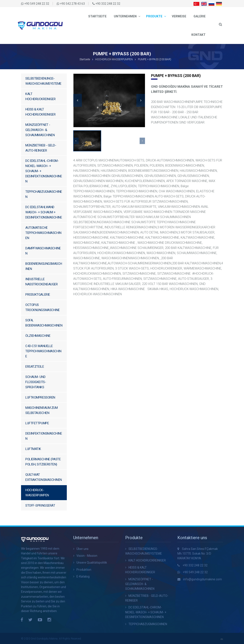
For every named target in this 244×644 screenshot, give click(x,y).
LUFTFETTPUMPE (37, 423)
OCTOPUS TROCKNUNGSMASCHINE (43, 307)
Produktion (84, 570)
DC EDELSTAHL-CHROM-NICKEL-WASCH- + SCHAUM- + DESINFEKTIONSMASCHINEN (44, 171)
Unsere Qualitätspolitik (92, 563)
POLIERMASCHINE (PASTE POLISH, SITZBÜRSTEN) (43, 462)
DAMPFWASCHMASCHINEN (43, 251)
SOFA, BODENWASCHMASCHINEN (44, 323)
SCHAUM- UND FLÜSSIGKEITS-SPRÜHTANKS (36, 382)
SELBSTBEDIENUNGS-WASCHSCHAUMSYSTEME (43, 81)
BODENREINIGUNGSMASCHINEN (44, 266)
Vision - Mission (87, 556)
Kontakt (198, 35)
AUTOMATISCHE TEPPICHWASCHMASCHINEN (43, 233)
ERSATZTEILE (35, 367)
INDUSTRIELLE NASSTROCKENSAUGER (41, 282)
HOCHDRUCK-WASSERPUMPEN (114, 59)
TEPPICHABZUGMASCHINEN (44, 194)
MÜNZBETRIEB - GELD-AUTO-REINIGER (41, 148)
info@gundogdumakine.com (203, 579)
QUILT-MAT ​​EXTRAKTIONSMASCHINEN (44, 477)
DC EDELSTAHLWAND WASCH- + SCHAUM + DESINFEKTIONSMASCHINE (44, 212)
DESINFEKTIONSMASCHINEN (44, 436)
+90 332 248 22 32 (195, 565)
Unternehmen (125, 16)
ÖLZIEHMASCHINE (38, 336)
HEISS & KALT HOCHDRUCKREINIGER (40, 112)
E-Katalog (83, 576)
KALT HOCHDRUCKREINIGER (40, 96)
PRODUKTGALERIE (38, 295)
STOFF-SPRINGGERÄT (40, 506)
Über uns (82, 549)
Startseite (97, 16)
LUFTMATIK (33, 449)
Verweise (179, 16)
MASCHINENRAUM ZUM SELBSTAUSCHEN (41, 410)
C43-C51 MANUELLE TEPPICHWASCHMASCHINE (43, 351)
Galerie (200, 16)
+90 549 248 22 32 (195, 572)
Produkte (154, 16)
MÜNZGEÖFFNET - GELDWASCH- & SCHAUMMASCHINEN (40, 130)
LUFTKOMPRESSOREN (40, 397)
